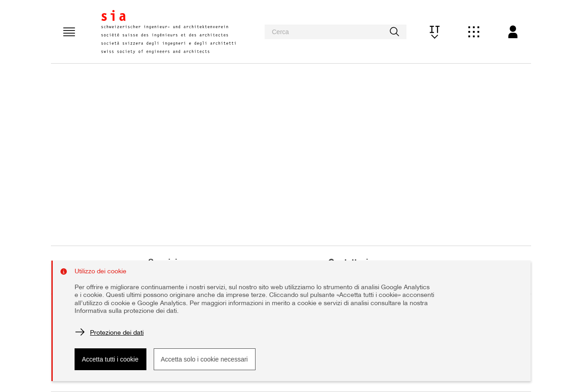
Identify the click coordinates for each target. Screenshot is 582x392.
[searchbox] (336, 32)
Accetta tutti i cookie (110, 359)
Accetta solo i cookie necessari (204, 359)
